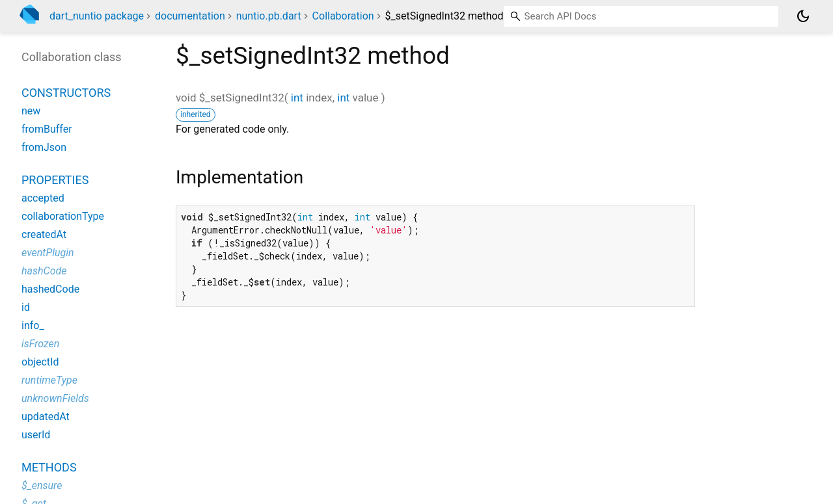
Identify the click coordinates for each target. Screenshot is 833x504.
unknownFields (55, 398)
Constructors (66, 93)
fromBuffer (47, 129)
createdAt (44, 234)
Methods (49, 467)
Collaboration (343, 16)
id (26, 307)
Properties (55, 180)
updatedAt (46, 417)
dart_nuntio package (97, 16)
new (31, 111)
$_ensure (42, 485)
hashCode (44, 271)
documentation (190, 16)
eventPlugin (48, 253)
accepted (43, 198)
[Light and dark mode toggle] (803, 16)
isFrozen (40, 344)
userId (36, 435)
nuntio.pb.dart (269, 16)
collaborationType (63, 216)
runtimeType (49, 380)
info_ (33, 325)
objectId (40, 362)
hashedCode (50, 289)
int (297, 98)
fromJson (44, 147)
